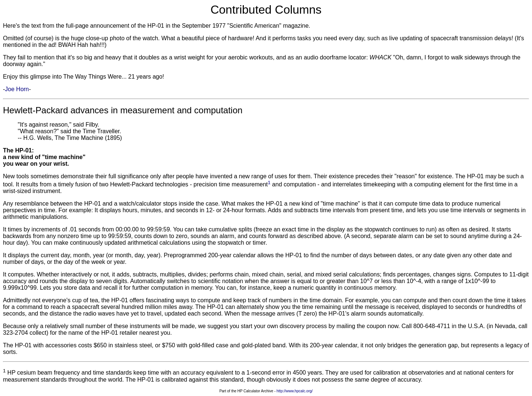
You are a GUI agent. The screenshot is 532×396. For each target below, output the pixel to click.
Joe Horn (17, 89)
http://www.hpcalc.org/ (295, 391)
